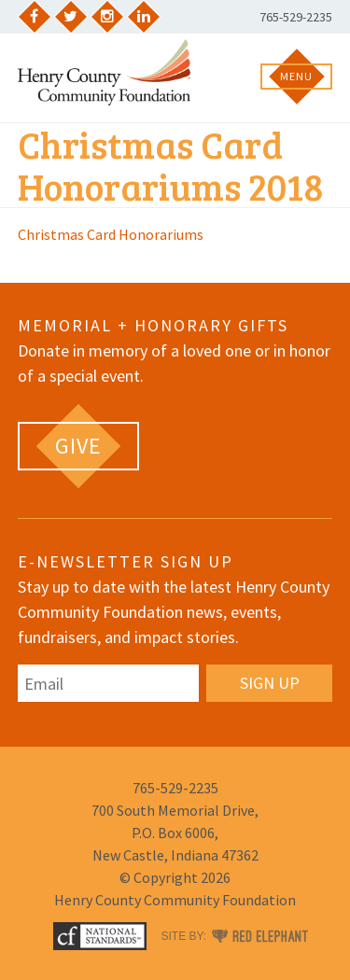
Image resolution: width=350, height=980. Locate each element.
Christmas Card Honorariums (111, 234)
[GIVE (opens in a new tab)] (78, 446)
